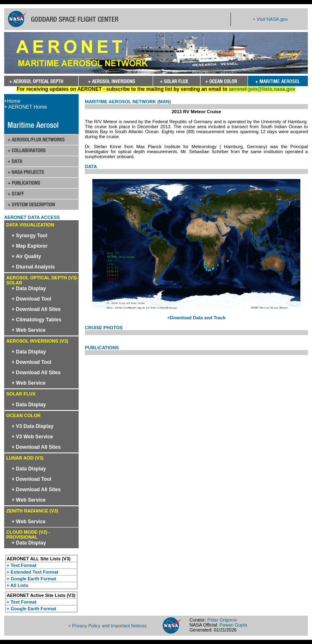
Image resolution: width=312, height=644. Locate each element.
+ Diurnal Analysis (33, 267)
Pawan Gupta (233, 625)
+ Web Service (29, 330)
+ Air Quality (26, 256)
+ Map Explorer (30, 246)
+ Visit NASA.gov (270, 19)
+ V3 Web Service (32, 437)
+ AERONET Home (26, 107)
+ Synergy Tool (29, 236)
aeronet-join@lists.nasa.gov (262, 89)
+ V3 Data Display (32, 426)
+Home (12, 101)
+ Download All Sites (36, 309)
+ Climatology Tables (36, 320)
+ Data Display (29, 288)
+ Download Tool (31, 299)
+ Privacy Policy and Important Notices (108, 626)
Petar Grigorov (222, 620)
